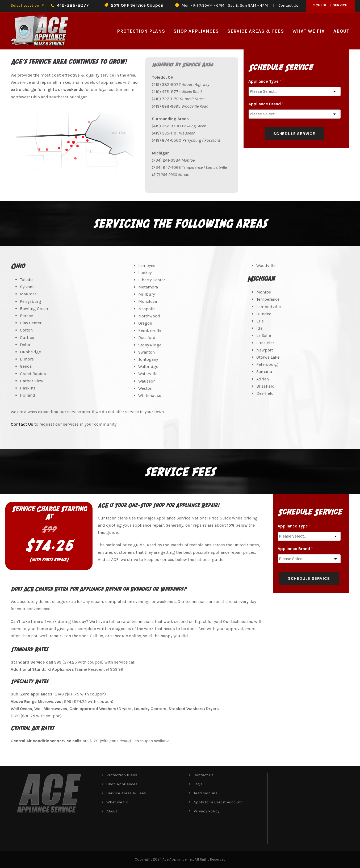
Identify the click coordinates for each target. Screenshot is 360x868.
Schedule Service (330, 5)
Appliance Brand (266, 104)
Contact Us (288, 5)
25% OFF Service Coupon (137, 5)
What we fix (309, 31)
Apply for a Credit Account (218, 802)
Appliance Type (265, 81)
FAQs (198, 784)
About (341, 31)
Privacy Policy (206, 811)
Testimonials (206, 793)
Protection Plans (141, 31)
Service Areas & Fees (256, 31)
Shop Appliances (196, 31)
